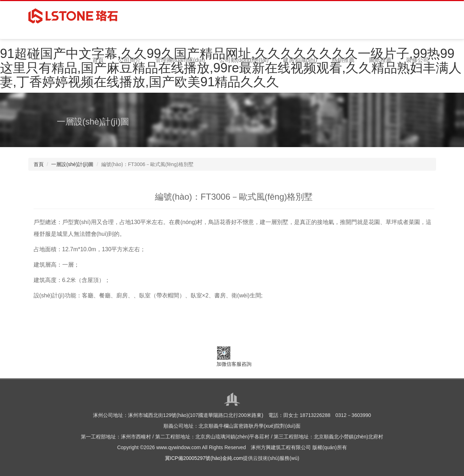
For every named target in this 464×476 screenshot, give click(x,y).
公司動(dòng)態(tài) (244, 60)
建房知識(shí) (300, 60)
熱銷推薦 (343, 60)
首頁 (98, 60)
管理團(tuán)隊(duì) (180, 60)
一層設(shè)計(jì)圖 (72, 164)
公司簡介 (130, 60)
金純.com (233, 458)
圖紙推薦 (380, 60)
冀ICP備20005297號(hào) (194, 458)
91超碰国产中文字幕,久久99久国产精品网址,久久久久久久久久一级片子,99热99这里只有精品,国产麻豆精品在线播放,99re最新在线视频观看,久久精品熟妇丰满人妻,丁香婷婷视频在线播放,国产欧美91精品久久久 (231, 68)
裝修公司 (417, 60)
